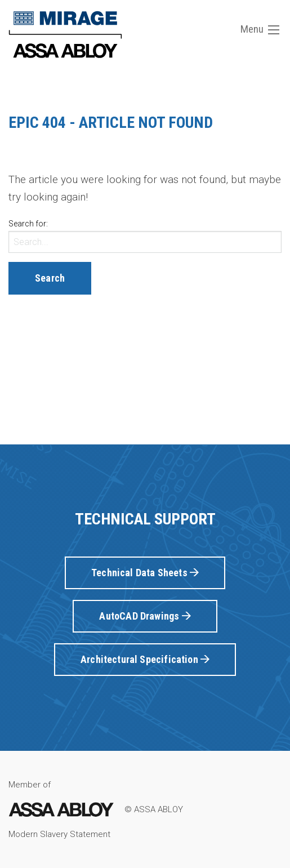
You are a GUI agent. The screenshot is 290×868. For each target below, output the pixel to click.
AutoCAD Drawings (145, 616)
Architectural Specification (145, 659)
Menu (260, 29)
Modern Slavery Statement (59, 834)
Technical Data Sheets (145, 573)
